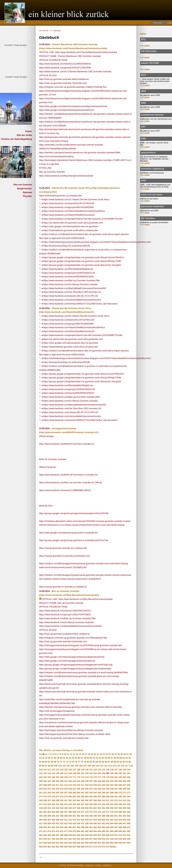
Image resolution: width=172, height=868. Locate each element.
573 (99, 847)
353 (99, 808)
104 (72, 766)
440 (95, 824)
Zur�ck (43, 754)
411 (66, 820)
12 (71, 754)
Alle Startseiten (149, 51)
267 (108, 793)
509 (108, 835)
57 (112, 758)
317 (41, 804)
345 (66, 808)
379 (116, 812)
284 (87, 797)
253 (49, 793)
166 (53, 777)
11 (68, 754)
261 (83, 793)
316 (129, 800)
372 (87, 812)
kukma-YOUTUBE (150, 63)
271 (124, 793)
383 (41, 816)
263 (91, 793)
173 (83, 777)
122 (53, 770)
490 (120, 831)
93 (127, 762)
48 (85, 758)
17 (86, 754)
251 (41, 793)
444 (112, 824)
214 (70, 785)
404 (129, 816)
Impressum (89, 865)
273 (41, 797)
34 (43, 758)
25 (110, 754)
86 (106, 762)
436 (78, 824)
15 (80, 754)
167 (57, 777)
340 (45, 808)
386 (53, 816)
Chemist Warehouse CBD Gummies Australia (75, 44)
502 (78, 835)
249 (124, 789)
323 (66, 804)
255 (57, 793)
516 (45, 839)
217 (83, 785)
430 (53, 824)
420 (103, 820)
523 (74, 839)
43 (70, 758)
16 (83, 754)
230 (45, 789)
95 (40, 766)
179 (108, 777)
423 (116, 820)
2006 (143, 139)
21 (98, 754)
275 (49, 797)
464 (103, 827)
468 (120, 827)
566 (70, 847)
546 (78, 843)
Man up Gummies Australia (65, 591)
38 (55, 758)
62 (127, 758)
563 (57, 847)
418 (95, 820)
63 (130, 758)
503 (83, 835)
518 (53, 839)
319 (49, 804)
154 (95, 773)
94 (130, 762)
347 (74, 808)
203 (116, 781)
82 (94, 762)
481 (83, 831)
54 (103, 758)
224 (112, 785)
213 (66, 785)
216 (78, 785)
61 (124, 758)
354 (103, 808)
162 (129, 773)
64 (40, 762)
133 (99, 770)
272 (129, 793)
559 (41, 847)
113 (110, 766)
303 (74, 800)
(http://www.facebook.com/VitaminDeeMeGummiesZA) (67, 312)
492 (129, 831)
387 (57, 816)
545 (74, 843)
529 (99, 839)
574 (103, 847)
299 (57, 800)
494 (45, 835)
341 (49, 808)
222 (103, 785)
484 (95, 831)
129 (83, 770)
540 (53, 843)
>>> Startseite (55, 31)
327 (83, 804)
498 (62, 835)
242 (95, 789)
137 (116, 770)
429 (49, 824)
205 (124, 781)
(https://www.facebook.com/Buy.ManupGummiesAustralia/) (69, 595)
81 (91, 762)
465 (108, 827)
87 (109, 762)
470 (129, 827)
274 (45, 797)
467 (116, 827)
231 (49, 789)
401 (116, 816)
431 (57, 824)
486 (103, 831)
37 (52, 758)
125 (66, 770)
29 (122, 754)
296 (45, 800)
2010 (143, 75)
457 (74, 827)
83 (97, 762)
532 (112, 839)
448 (129, 824)
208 (45, 785)
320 (53, 804)
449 (41, 827)
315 (124, 800)
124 (62, 770)
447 (124, 824)
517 (49, 839)
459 (83, 827)
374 (95, 812)
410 (62, 820)
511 (116, 835)
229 (41, 789)
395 (91, 816)
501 (74, 835)
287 (99, 797)
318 (45, 804)
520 (62, 839)
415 (83, 820)
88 (112, 762)
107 (85, 766)
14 (77, 754)
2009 (143, 91)
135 (108, 770)
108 (89, 766)
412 (70, 820)
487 (108, 831)
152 (87, 773)
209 (49, 785)
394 (87, 816)
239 (83, 789)
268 (112, 793)
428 (45, 824)
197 (91, 781)
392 (78, 816)
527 (91, 839)
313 (116, 800)
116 (123, 766)
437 (83, 824)
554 (112, 843)
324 (70, 804)
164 (45, 777)
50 (91, 758)
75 (73, 762)
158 (112, 773)
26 (113, 754)
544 (70, 843)
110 (98, 766)
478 (70, 831)
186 (45, 781)
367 (66, 812)
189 (57, 781)
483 (91, 831)
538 (45, 843)
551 (99, 843)
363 (49, 812)
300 (62, 800)
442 (103, 824)
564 (62, 847)
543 (66, 843)
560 (45, 847)
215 (74, 785)
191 (66, 781)
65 (43, 762)
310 (103, 800)
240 (87, 789)
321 (57, 804)
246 (112, 789)
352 (95, 808)
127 (74, 770)
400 (112, 816)
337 (124, 804)
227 (124, 785)
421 (108, 820)
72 (64, 762)
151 (83, 773)
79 (85, 762)
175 (91, 777)
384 (45, 816)
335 (116, 804)
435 (74, 824)
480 (78, 831)
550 (95, 843)
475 (57, 831)
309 (99, 800)
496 (53, 835)
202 (112, 781)
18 (89, 754)
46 (79, 758)
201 (108, 781)
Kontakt (98, 865)
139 (124, 770)
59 (118, 758)
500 (70, 835)
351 (91, 808)
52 (97, 758)
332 (103, 804)
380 (120, 812)
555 (116, 843)
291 (116, 797)
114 (114, 766)
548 (87, 843)
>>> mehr (145, 46)
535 (124, 839)
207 (41, 785)
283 (83, 797)
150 (78, 773)
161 (124, 773)
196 (87, 781)
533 (116, 839)
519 (57, 839)
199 (99, 781)
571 (91, 847)
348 (78, 808)
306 (87, 800)
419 (99, 820)
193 (74, 781)
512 (120, 835)
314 (120, 800)
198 (95, 781)
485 (99, 831)
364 (53, 812)
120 (45, 770)
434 (70, 824)
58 (115, 758)
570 (87, 847)
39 (58, 758)
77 (79, 762)
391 (74, 816)
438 (87, 824)
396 (95, 816)
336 (120, 804)
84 (100, 762)
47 (82, 758)
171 (74, 777)
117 (127, 766)
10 (65, 754)
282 (78, 797)
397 (99, 816)
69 (55, 762)
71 (61, 762)
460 (87, 827)
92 (124, 762)
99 (52, 766)
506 (95, 835)
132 (95, 770)
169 (66, 777)
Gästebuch (107, 865)
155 (99, 773)
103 (68, 766)
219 (91, 785)
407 (49, 820)
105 (77, 766)
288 (103, 797)
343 (57, 808)
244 (103, 789)
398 (103, 816)
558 (129, 843)
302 (70, 800)
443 (108, 824)
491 (124, 831)
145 (57, 773)
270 (120, 793)
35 (46, 758)
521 (66, 839)
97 (46, 766)
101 (60, 766)
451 (49, 827)
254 (53, 793)
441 (99, 824)
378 (112, 812)
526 (87, 839)
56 (109, 758)
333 (108, 804)
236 (70, 789)
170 (70, 777)
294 (129, 797)
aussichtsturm (148, 153)
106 (81, 766)
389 (66, 816)
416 (87, 820)
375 (99, 812)
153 (91, 773)
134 (103, 770)
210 (53, 785)
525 (83, 839)
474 (53, 831)
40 (61, 758)
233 (57, 789)
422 (112, 820)
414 (78, 820)
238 (78, 789)
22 (101, 754)
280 (70, 797)
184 (129, 777)
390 (70, 816)
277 (57, 797)
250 (129, 789)
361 (41, 812)
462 (95, 827)
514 (129, 835)
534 (120, 839)
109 (93, 766)
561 (49, 847)
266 (103, 793)
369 (74, 812)
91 (121, 762)
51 (94, 758)
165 (49, 777)
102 (64, 766)
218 (87, 785)
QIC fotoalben (148, 218)
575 (108, 847)
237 (74, 789)
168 (62, 777)
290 (112, 797)
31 (128, 754)
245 (108, 789)
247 (116, 789)
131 (91, 770)
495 (49, 835)
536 (129, 839)
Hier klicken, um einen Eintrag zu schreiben (61, 750)
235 (66, 789)
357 (116, 808)
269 (116, 793)
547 (83, 843)
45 (76, 758)
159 (116, 773)
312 (112, 800)
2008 (143, 103)
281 (74, 797)
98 (49, 766)
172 (78, 777)
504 (87, 835)
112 (106, 766)
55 (106, 758)
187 (49, 781)
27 (116, 754)
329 (91, 804)
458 (78, 827)
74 (70, 762)
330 (95, 804)
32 (131, 754)
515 (41, 839)
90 (118, 762)
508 (103, 835)
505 (91, 835)
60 (121, 758)
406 (45, 820)
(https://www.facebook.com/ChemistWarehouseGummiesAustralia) (73, 48)
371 (83, 812)
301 (66, 800)
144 (53, 773)
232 (53, 789)
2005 (143, 181)
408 (53, 820)
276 (53, 797)
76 (76, 762)
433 (66, 824)
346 (70, 808)
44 (73, 758)
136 (112, 770)
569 (83, 847)
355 (108, 808)
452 (53, 827)
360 (129, 808)
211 (57, 785)
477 (66, 831)
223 (108, 785)
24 (107, 754)
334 (112, 804)
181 (116, 777)
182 (120, 777)
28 (119, 754)
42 (67, 758)
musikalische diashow (152, 115)
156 (103, 773)
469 (124, 827)
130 (87, 770)
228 (129, 785)
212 (62, 785)
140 (129, 770)
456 (70, 827)
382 (129, 812)
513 (124, 835)
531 (108, 839)
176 (95, 777)
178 (103, 777)
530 (103, 839)
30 (125, 754)
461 (91, 827)
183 (124, 777)
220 (95, 785)
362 (45, 812)
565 (66, 847)
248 (120, 789)
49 (88, 758)
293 (124, 797)
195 (83, 781)
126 (70, 770)
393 (83, 816)
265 (99, 793)
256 (62, 793)
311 (108, 800)
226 (120, 785)
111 (102, 766)
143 (49, 773)
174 (87, 777)
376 (103, 812)
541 (57, 843)
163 (41, 777)
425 (124, 820)
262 (87, 793)
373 (91, 812)
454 (62, 827)
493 (41, 835)
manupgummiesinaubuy (64, 429)
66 (46, 762)
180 (112, 777)
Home (143, 34)
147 (66, 773)
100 (56, 766)
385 (49, 816)
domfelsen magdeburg (152, 169)
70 (58, 762)
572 (95, 847)
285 (91, 797)
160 (120, 773)
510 (112, 835)
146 (62, 773)
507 (99, 835)
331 (99, 804)
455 (66, 827)
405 (41, 820)
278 (62, 797)
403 (124, 816)
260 (78, 793)
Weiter (113, 847)
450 (45, 827)
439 (91, 824)
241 (91, 789)
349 (83, 808)
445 (116, 824)
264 (95, 793)
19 (92, 754)
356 (112, 808)
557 (124, 843)
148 (70, 773)
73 (67, 762)
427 (41, 824)
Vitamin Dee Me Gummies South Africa (71, 188)
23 (104, 754)
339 (41, 808)
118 (131, 766)
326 (78, 804)
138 (120, 770)
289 (108, 797)
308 (95, 800)
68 (52, 762)
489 (116, 831)
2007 (143, 127)
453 (57, 827)
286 (95, 797)
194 (78, 781)
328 (87, 804)
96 (43, 766)
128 (78, 770)
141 (41, 773)
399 (108, 816)
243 (99, 789)
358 (120, 808)
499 (66, 835)
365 (57, 812)
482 (87, 831)
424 (120, 820)
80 (88, 762)
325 (74, 804)
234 (62, 789)
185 (41, 781)
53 (100, 758)
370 (78, 812)
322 (62, 804)
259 (74, 793)
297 (49, 800)
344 (62, 808)
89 (115, 762)
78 (82, 762)
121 (49, 770)
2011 (143, 39)
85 (103, 762)
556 (120, 843)
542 (62, 843)
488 (112, 831)
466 (112, 827)
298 (53, 800)
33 (40, 758)
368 (70, 812)
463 (99, 827)
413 (74, 820)
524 (78, 839)
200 (103, 781)
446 (120, 824)
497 (57, 835)
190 (62, 781)
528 (95, 839)
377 (108, 812)
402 (120, 816)
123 (57, 770)
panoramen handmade (152, 206)
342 (53, 808)
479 (74, 831)
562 (53, 847)
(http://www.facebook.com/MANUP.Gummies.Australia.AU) (69, 432)
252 (45, 793)
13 (74, 754)
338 (129, 804)
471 (41, 831)
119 (41, 770)
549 (91, 843)
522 (70, 839)
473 (49, 831)
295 (41, 800)
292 (120, 797)
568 (78, 847)
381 (124, 812)
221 (99, 785)
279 (66, 797)
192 (70, 781)
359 (124, 808)
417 (91, 820)
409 (57, 820)
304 (78, 800)
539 (49, 843)
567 (74, 847)
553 (108, 843)
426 (129, 820)
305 (83, 800)
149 (74, 773)
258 (70, 793)
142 (45, 773)
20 (95, 754)
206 (129, 781)
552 (103, 843)
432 (62, 824)
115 (118, 766)
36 (49, 758)
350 (87, 808)
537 (41, 843)
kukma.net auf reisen (152, 195)
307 (91, 800)
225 (116, 785)
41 (64, 758)
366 (62, 812)
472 (45, 831)
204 (120, 781)
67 (49, 762)
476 (62, 831)
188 (53, 781)
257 (66, 793)
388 (62, 816)
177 (99, 777)
